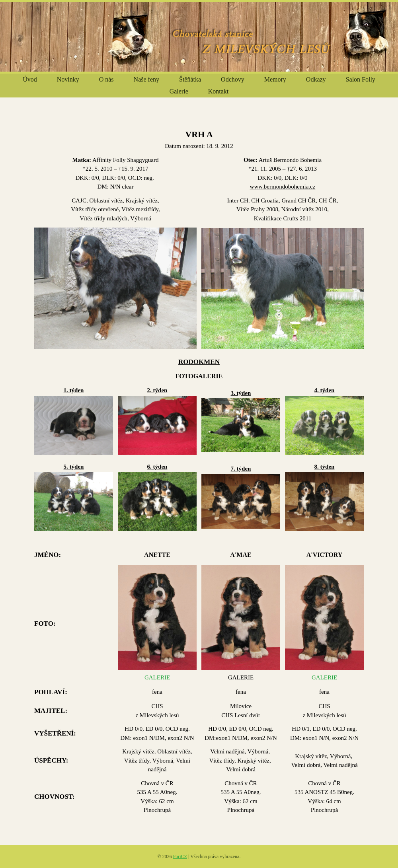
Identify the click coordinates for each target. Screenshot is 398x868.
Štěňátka (190, 79)
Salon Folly (361, 79)
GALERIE (157, 677)
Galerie (179, 91)
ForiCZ (180, 856)
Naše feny (146, 79)
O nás (106, 79)
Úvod (30, 79)
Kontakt (219, 91)
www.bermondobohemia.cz (283, 187)
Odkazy (316, 79)
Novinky (68, 79)
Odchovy (233, 79)
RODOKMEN (199, 362)
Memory (275, 79)
